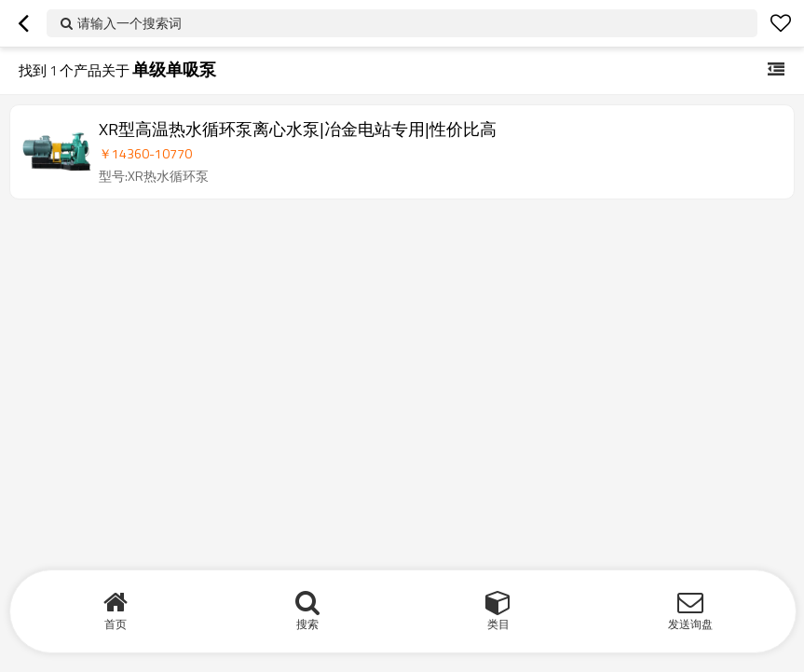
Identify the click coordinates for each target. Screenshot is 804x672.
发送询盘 (690, 624)
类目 (498, 624)
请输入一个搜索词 (129, 23)
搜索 (307, 624)
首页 (116, 624)
